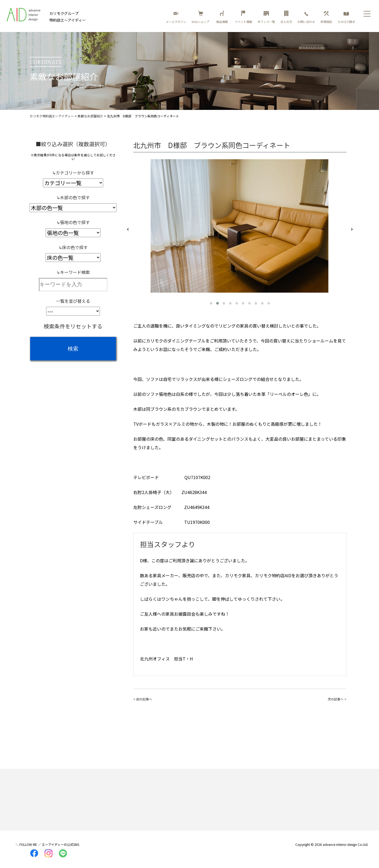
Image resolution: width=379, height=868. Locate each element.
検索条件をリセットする (73, 326)
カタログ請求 (346, 17)
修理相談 (326, 17)
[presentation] (128, 230)
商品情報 (223, 17)
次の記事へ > (337, 699)
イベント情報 (243, 17)
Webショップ (200, 17)
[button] (211, 303)
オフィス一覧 (266, 17)
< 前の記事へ (143, 699)
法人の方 (286, 17)
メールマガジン (176, 17)
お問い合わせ (306, 17)
